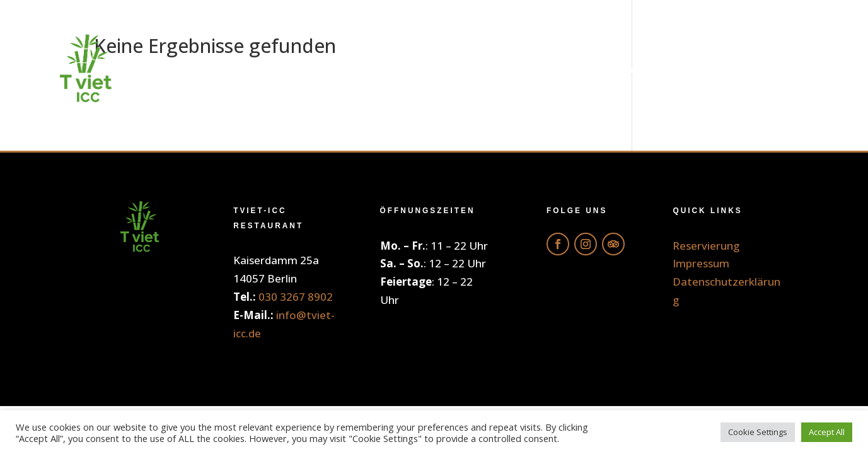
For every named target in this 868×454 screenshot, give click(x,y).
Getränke (557, 69)
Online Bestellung (419, 69)
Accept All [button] (827, 432)
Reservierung (759, 69)
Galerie (650, 69)
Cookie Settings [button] (758, 432)
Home (297, 69)
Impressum (701, 263)
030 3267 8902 (296, 297)
